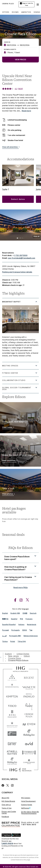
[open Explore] (9, 654)
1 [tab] (17, 238)
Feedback (5, 817)
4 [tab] (22, 238)
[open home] (2, 657)
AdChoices (26, 808)
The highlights (13, 294)
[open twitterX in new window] (26, 600)
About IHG (5, 798)
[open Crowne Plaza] (15, 658)
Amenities (26, 12)
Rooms (15, 12)
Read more (26, 111)
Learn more (7, 843)
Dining (37, 12)
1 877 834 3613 (29, 825)
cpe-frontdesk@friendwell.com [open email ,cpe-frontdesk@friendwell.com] (21, 258)
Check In (7, 42)
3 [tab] (21, 238)
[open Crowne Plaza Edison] (18, 661)
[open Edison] (27, 656)
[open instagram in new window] (20, 600)
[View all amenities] (10, 147)
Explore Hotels (27, 805)
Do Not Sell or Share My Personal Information (30, 813)
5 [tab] (24, 238)
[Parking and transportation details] (17, 272)
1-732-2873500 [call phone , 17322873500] (21, 255)
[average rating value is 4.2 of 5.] (10, 89)
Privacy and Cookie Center (9, 812)
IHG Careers (26, 798)
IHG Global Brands (8, 801)
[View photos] (8, 494)
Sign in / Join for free (27, 4)
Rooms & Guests (10, 49)
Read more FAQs (21, 587)
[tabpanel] (20, 330)
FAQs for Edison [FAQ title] (21, 548)
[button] (38, 4)
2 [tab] (19, 238)
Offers (6, 12)
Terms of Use (7, 808)
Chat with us (6, 805)
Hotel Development (28, 801)
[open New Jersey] (14, 656)
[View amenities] (9, 461)
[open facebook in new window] (14, 600)
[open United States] (23, 654)
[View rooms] (8, 428)
